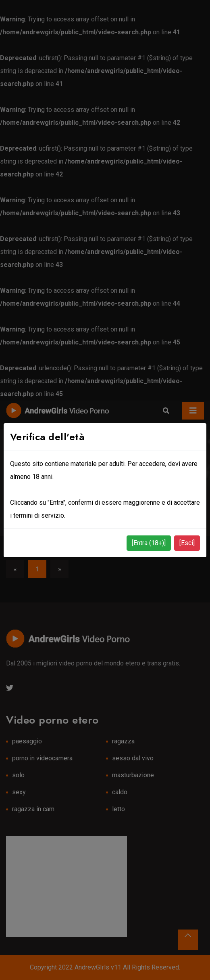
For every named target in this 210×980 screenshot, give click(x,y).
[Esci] (187, 543)
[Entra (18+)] (149, 543)
